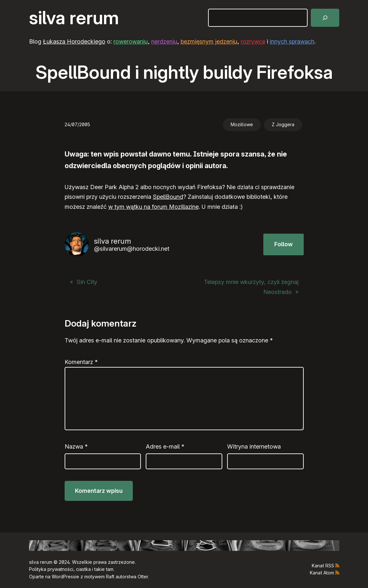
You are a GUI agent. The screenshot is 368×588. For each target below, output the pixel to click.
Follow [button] (284, 244)
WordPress (63, 577)
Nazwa (76, 446)
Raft (110, 577)
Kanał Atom (322, 573)
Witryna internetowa (254, 446)
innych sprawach (292, 41)
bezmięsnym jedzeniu (209, 41)
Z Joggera (283, 124)
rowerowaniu (131, 41)
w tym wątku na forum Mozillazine (153, 207)
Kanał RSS (323, 566)
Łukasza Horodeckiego (74, 41)
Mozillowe (242, 124)
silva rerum (74, 18)
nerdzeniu (164, 41)
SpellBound (168, 197)
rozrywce (253, 41)
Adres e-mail (165, 446)
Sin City (87, 282)
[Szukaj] (325, 18)
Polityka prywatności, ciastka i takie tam (71, 569)
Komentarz (81, 362)
